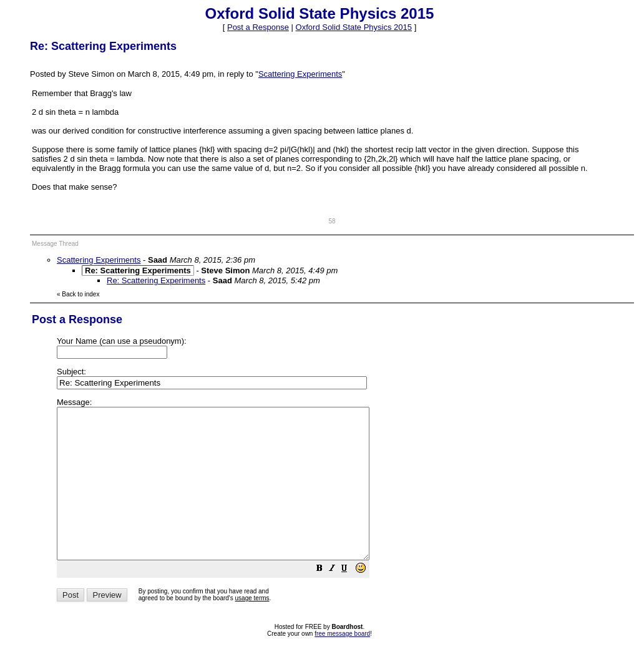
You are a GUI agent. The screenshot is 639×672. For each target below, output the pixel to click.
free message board (342, 664)
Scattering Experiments (300, 74)
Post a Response (258, 27)
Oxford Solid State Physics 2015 (354, 27)
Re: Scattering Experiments (156, 280)
